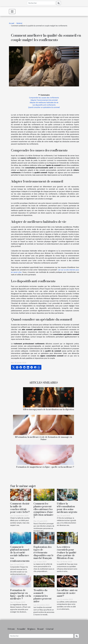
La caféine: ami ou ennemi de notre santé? (67, 593)
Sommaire (45, 95)
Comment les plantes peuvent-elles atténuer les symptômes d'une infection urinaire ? (43, 511)
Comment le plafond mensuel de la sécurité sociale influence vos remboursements (20, 554)
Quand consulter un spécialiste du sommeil (44, 107)
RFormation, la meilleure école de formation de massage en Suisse (43, 438)
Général (19, 23)
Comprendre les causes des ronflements (44, 98)
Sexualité (21, 629)
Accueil (12, 23)
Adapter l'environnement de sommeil (44, 100)
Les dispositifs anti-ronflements (44, 105)
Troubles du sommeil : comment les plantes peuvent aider (42, 596)
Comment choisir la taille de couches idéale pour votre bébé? (20, 508)
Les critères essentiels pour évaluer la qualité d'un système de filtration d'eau (67, 553)
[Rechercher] (41, 3)
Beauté (41, 629)
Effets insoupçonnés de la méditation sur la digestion (49, 410)
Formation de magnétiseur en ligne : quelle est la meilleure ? (45, 467)
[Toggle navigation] (12, 12)
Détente (11, 629)
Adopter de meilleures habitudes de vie (44, 102)
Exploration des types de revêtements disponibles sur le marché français (44, 553)
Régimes (31, 629)
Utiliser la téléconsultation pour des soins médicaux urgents (67, 508)
